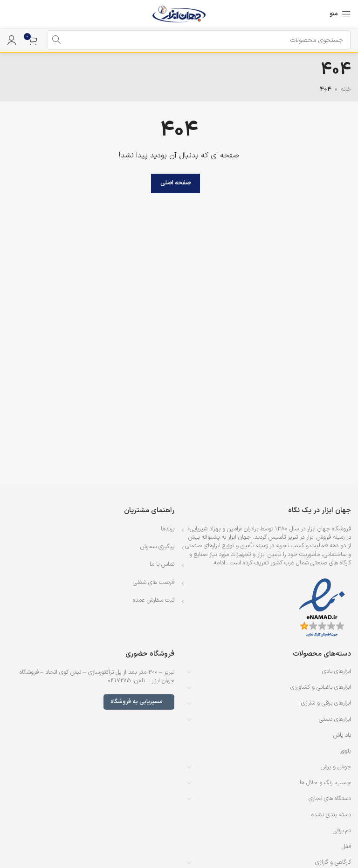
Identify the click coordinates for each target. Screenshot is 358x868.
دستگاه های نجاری (330, 799)
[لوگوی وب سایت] (179, 14)
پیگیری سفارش (157, 547)
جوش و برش (336, 767)
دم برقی (342, 831)
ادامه (219, 563)
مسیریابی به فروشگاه (139, 702)
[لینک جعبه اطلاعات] (12, 14)
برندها (168, 529)
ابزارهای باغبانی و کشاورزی (321, 687)
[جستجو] (199, 40)
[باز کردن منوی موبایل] (340, 14)
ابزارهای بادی (337, 671)
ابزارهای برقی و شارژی (326, 703)
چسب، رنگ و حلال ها (325, 783)
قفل (346, 847)
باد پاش (342, 735)
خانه (346, 89)
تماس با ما (162, 564)
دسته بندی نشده (331, 815)
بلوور (345, 751)
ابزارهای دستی (335, 719)
